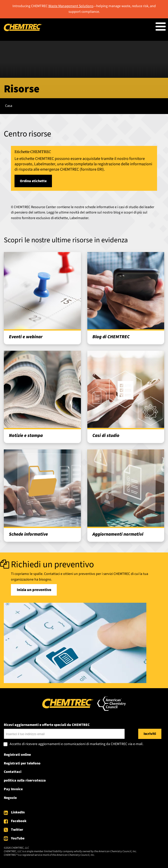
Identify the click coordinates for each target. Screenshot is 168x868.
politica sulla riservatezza (25, 781)
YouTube (18, 838)
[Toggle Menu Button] (161, 27)
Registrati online (17, 755)
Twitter (17, 830)
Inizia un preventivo (34, 590)
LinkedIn (18, 812)
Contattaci (13, 772)
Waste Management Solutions (71, 6)
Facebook (19, 821)
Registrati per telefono (22, 763)
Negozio (10, 798)
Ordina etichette (33, 181)
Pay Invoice (13, 789)
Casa (9, 106)
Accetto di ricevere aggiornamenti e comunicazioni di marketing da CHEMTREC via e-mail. (76, 744)
